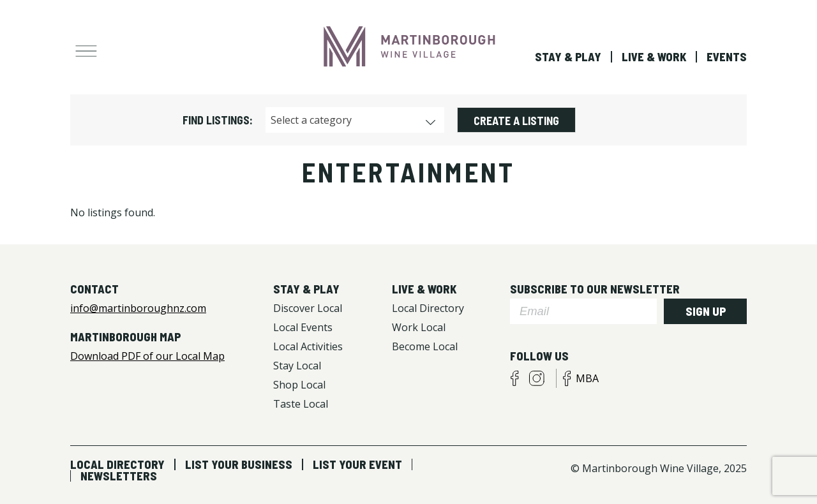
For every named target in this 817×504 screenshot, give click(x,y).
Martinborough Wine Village (408, 47)
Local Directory (117, 464)
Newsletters (119, 476)
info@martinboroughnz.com (138, 308)
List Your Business (239, 464)
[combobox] (355, 120)
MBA (587, 378)
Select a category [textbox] (311, 120)
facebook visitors (514, 378)
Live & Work (654, 57)
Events (727, 57)
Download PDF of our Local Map (147, 356)
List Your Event (357, 464)
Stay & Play (568, 57)
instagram (537, 378)
